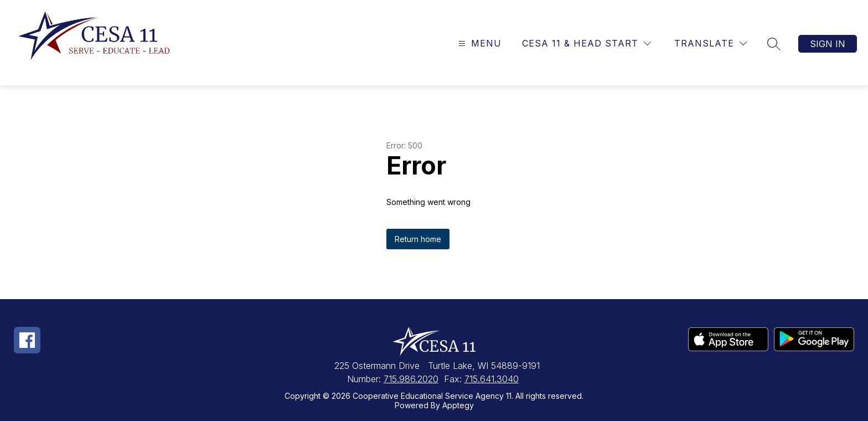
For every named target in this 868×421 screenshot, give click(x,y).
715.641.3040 (492, 379)
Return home (418, 239)
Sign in (828, 44)
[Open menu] (479, 43)
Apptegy (458, 405)
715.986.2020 (411, 379)
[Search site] (774, 44)
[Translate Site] (711, 43)
